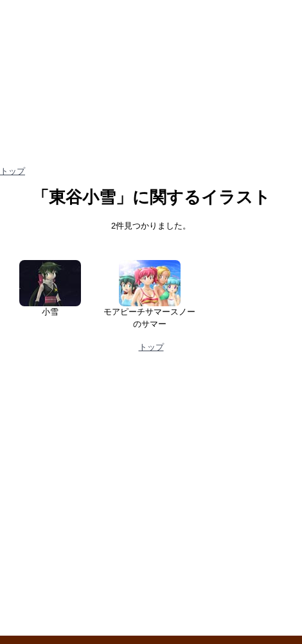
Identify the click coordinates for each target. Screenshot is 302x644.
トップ (13, 171)
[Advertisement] (126, 499)
